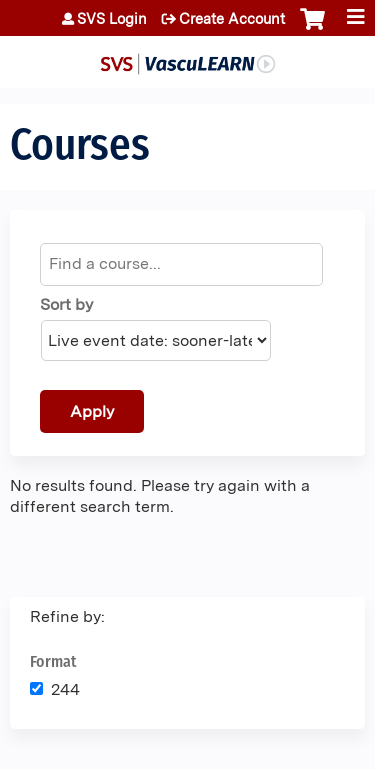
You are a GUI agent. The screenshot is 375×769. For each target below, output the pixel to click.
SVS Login (112, 19)
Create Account (232, 19)
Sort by (66, 304)
